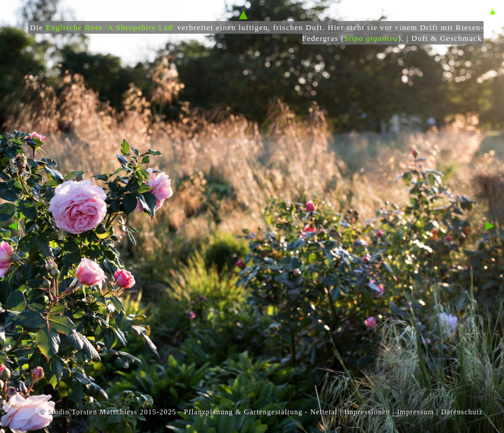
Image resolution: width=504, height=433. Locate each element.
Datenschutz (462, 412)
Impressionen (367, 412)
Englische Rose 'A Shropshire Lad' (110, 27)
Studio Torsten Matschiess (92, 412)
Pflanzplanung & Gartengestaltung (243, 412)
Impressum (416, 412)
